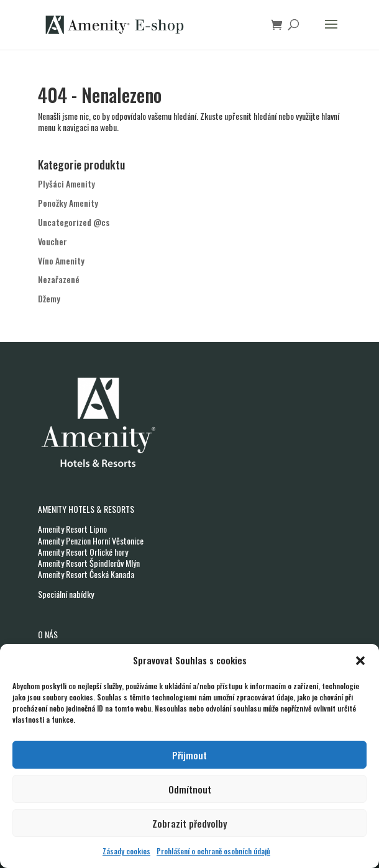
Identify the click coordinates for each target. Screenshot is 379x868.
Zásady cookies (126, 851)
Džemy (49, 298)
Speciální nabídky (66, 594)
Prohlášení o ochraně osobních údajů (213, 851)
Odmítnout (190, 789)
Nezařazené (59, 279)
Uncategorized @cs (74, 222)
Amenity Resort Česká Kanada (86, 574)
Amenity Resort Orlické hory (83, 552)
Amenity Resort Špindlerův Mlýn (89, 563)
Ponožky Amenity (68, 203)
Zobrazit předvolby (189, 823)
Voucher (53, 241)
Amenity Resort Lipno (72, 529)
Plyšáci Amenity (66, 183)
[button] (360, 661)
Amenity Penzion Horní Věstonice (91, 540)
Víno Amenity (61, 260)
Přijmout (189, 755)
